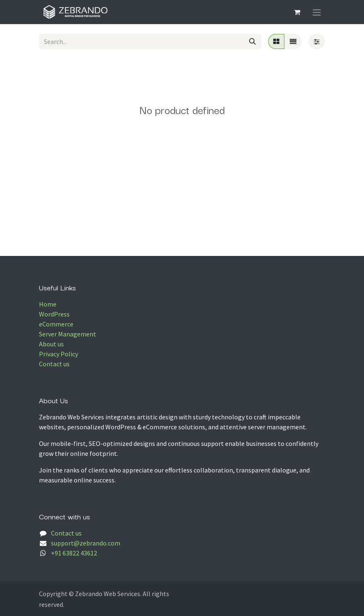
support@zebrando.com (86, 543)
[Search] (252, 41)
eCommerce (56, 324)
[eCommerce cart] (297, 12)
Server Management (68, 334)
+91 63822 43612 (74, 553)
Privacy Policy (58, 354)
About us (51, 344)
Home (48, 304)
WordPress (54, 314)
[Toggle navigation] (317, 12)
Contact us (54, 364)
